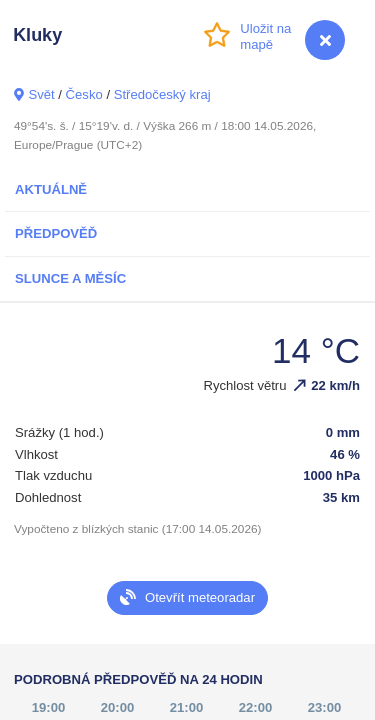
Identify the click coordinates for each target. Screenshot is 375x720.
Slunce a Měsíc (70, 278)
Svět (41, 94)
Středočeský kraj (162, 94)
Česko (84, 94)
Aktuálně (51, 189)
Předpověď (56, 233)
